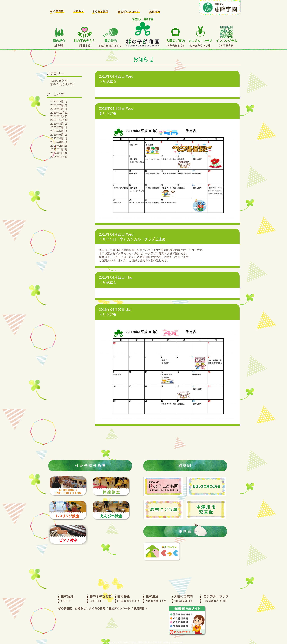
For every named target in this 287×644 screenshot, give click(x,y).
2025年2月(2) (59, 146)
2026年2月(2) (59, 105)
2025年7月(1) (59, 127)
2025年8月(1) (59, 124)
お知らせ (56, 81)
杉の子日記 (57, 84)
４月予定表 (108, 315)
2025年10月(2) (59, 120)
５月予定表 (108, 114)
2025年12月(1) (59, 113)
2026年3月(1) (59, 101)
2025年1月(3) (59, 149)
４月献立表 (108, 282)
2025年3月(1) (59, 142)
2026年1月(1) (59, 109)
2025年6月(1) (59, 131)
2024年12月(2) (59, 153)
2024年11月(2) (59, 157)
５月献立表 (108, 81)
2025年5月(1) (59, 135)
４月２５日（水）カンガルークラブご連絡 (132, 239)
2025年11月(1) (59, 116)
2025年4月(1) (59, 138)
